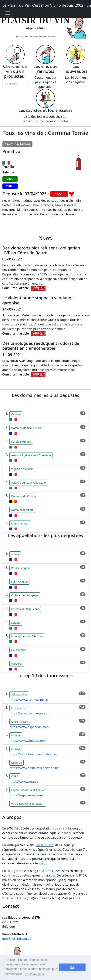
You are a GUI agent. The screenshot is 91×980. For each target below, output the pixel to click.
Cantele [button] (16, 414)
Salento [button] (16, 623)
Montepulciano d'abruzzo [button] (27, 636)
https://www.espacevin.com (29, 727)
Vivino (43, 863)
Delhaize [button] (16, 763)
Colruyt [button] (16, 749)
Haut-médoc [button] (19, 650)
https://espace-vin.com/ (26, 795)
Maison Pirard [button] (20, 722)
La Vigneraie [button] (19, 708)
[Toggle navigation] (8, 13)
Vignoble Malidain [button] (22, 469)
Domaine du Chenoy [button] (24, 496)
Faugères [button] (17, 664)
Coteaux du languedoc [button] (25, 609)
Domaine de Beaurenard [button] (26, 428)
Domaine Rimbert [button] (22, 510)
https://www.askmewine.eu (29, 700)
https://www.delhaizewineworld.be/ (35, 768)
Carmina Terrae (18, 144)
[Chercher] (15, 84)
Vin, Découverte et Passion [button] (28, 804)
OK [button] (72, 967)
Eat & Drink (45, 871)
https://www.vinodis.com (27, 741)
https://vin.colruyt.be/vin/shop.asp (34, 754)
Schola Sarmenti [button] (21, 442)
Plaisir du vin (45, 845)
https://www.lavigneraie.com (30, 713)
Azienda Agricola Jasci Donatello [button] (31, 455)
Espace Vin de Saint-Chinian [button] (28, 790)
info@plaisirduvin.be (17, 939)
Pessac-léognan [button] (21, 568)
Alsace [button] (15, 554)
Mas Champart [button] (20, 523)
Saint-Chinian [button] (19, 582)
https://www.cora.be (24, 782)
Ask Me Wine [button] (19, 694)
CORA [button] (15, 776)
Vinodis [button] (16, 735)
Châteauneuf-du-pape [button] (25, 595)
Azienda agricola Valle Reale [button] (28, 483)
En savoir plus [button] (34, 974)
